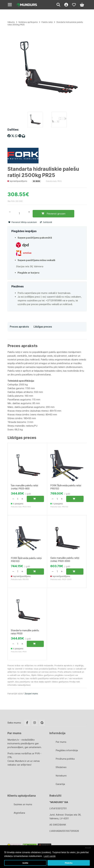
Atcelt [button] (88, 848)
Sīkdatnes (61, 767)
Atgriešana (19, 813)
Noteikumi (61, 776)
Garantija (60, 784)
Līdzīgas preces (43, 327)
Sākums (11, 22)
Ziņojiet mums (31, 694)
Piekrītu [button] (69, 863)
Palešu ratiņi (47, 22)
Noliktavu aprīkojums (28, 22)
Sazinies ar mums (23, 804)
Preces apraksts (19, 327)
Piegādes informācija (67, 750)
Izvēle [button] (25, 863)
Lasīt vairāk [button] (50, 856)
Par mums (61, 742)
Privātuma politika (65, 759)
